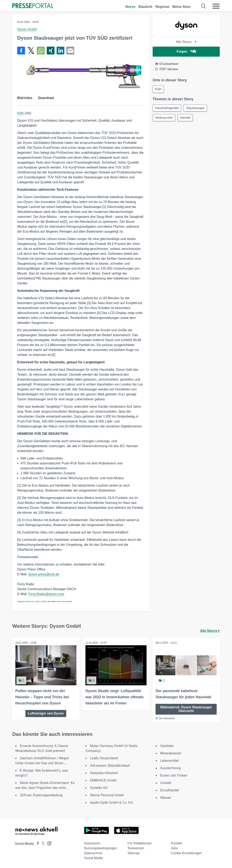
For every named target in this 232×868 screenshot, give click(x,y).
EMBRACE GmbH (103, 780)
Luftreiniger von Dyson (46, 713)
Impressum (92, 843)
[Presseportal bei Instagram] (48, 843)
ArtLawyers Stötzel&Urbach (110, 766)
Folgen (186, 51)
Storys (130, 7)
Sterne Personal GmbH (107, 795)
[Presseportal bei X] (42, 844)
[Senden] (70, 51)
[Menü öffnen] (216, 6)
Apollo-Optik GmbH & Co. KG (111, 803)
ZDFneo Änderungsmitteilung (41, 795)
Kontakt (176, 843)
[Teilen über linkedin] (60, 51)
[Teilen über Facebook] (21, 51)
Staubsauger (196, 108)
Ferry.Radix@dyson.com (46, 594)
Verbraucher (164, 118)
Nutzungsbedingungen (100, 848)
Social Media (93, 858)
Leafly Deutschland (104, 758)
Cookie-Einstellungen (186, 853)
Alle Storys (186, 42)
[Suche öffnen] (204, 6)
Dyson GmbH (27, 29)
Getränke (167, 746)
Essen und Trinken (174, 775)
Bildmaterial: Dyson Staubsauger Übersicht (186, 709)
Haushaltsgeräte (167, 108)
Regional (162, 7)
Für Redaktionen (140, 843)
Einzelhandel (170, 790)
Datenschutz (93, 853)
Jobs (174, 848)
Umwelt (166, 783)
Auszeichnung (171, 768)
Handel (186, 118)
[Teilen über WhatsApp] (41, 51)
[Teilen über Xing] (51, 51)
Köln (20, 113)
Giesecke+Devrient (104, 773)
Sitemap (134, 853)
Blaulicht (146, 7)
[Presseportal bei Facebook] (37, 844)
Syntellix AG (99, 788)
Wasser (166, 798)
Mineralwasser (171, 753)
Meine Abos (181, 7)
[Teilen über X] (31, 51)
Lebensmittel (170, 761)
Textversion (136, 848)
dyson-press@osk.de (44, 574)
